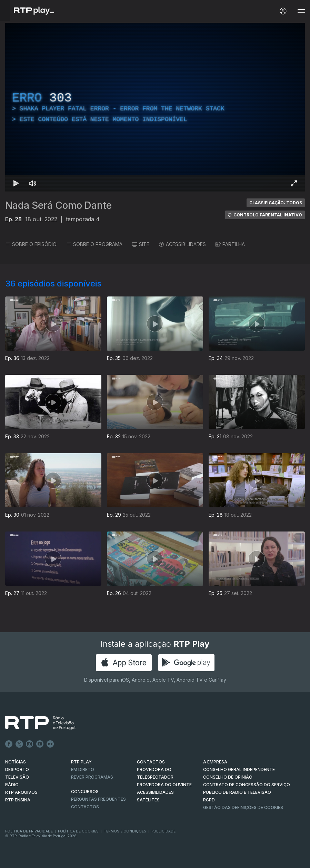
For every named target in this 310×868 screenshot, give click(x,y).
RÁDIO (12, 785)
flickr (50, 744)
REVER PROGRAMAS (92, 777)
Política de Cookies (78, 831)
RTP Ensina (18, 800)
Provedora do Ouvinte (164, 785)
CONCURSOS (85, 792)
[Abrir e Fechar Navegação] (301, 11)
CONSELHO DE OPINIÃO (228, 777)
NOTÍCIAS (16, 762)
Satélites (148, 800)
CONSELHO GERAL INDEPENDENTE (239, 769)
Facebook (9, 744)
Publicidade (163, 831)
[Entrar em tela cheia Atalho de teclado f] (294, 183)
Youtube (40, 744)
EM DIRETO (83, 769)
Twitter (19, 744)
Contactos (85, 807)
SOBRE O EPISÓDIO (31, 244)
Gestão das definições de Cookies (243, 807)
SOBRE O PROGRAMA (94, 244)
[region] (155, 107)
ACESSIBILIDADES (182, 244)
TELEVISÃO (17, 777)
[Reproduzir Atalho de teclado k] (16, 183)
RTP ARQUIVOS (21, 792)
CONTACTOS (151, 762)
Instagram (30, 744)
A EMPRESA (215, 762)
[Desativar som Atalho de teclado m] (33, 183)
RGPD (209, 800)
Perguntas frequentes (98, 799)
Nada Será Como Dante (58, 205)
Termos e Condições (125, 831)
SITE (141, 244)
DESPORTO (17, 769)
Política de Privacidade (29, 831)
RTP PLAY (81, 762)
